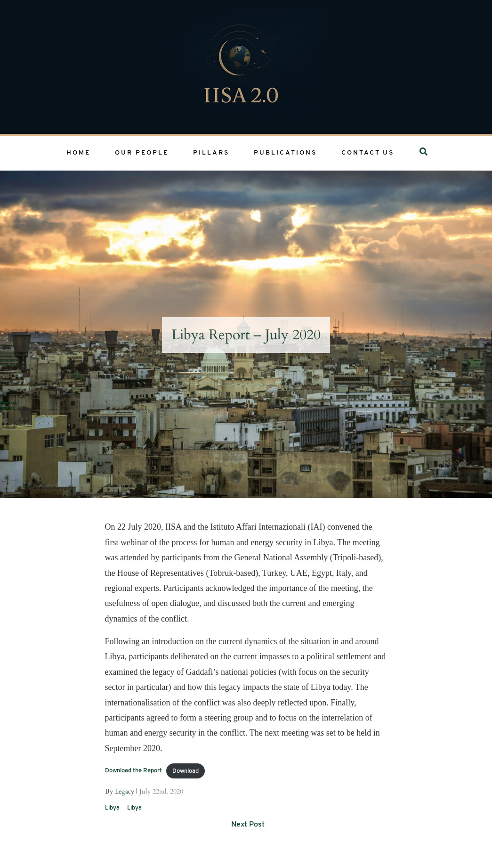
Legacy (125, 791)
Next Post (248, 825)
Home (78, 153)
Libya (112, 808)
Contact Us (368, 153)
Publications (285, 153)
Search (426, 153)
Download (186, 771)
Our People (142, 153)
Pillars (211, 153)
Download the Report (133, 771)
